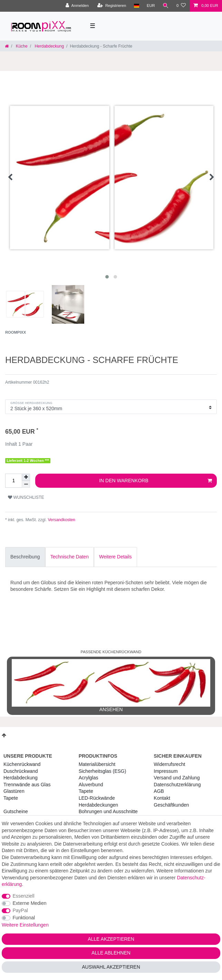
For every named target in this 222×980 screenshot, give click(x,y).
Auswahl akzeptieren (111, 967)
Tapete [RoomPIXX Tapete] (86, 791)
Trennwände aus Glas (27, 785)
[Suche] (166, 6)
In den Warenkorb (156, 481)
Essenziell (24, 896)
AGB (159, 791)
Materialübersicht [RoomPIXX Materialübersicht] (97, 764)
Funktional (24, 918)
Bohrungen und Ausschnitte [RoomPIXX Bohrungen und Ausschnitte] (108, 811)
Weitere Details (115, 557)
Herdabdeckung (49, 46)
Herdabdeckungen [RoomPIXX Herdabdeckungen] (98, 805)
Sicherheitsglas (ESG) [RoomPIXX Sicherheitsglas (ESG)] (103, 771)
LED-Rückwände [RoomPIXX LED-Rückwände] (97, 798)
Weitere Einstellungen (25, 925)
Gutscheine (16, 811)
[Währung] (151, 6)
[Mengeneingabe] (13, 481)
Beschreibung (25, 557)
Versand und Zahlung (177, 778)
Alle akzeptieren (111, 939)
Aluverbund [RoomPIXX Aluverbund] (91, 785)
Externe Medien (30, 903)
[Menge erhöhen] (26, 477)
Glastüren (14, 791)
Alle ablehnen (111, 953)
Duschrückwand (21, 771)
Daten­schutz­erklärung (177, 785)
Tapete (11, 798)
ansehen (111, 686)
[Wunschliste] (181, 6)
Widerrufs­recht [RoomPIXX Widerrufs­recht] (169, 764)
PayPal (20, 910)
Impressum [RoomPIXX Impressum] (166, 771)
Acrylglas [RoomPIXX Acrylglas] (89, 778)
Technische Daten (70, 557)
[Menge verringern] (26, 484)
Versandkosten (61, 520)
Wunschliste (26, 497)
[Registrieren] (112, 6)
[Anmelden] (77, 6)
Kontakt (162, 798)
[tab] (25, 557)
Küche (21, 46)
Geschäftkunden (171, 805)
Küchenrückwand (22, 764)
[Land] (136, 6)
